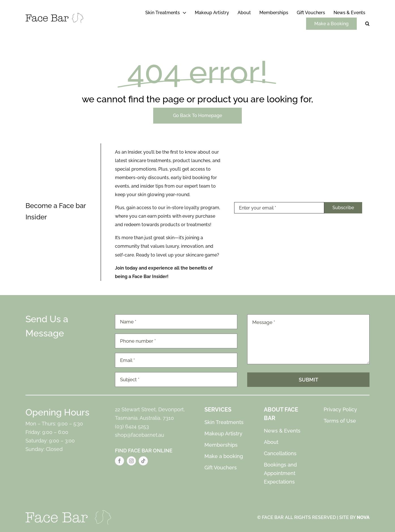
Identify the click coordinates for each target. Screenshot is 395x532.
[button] (367, 24)
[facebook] (119, 461)
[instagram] (131, 461)
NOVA (363, 517)
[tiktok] (143, 461)
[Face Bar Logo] (54, 15)
